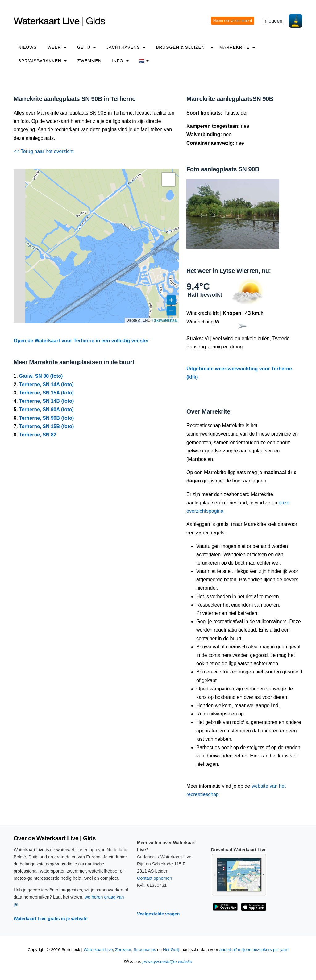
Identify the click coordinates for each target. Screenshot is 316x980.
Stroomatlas (145, 950)
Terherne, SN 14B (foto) (47, 401)
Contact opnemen (155, 878)
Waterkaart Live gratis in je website (50, 919)
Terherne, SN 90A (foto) (46, 409)
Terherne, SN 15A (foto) (46, 393)
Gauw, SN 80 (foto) (41, 376)
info (120, 61)
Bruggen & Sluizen (180, 47)
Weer (57, 47)
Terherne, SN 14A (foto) (46, 384)
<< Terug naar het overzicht (44, 151)
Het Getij (171, 950)
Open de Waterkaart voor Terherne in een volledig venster (81, 341)
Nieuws (27, 47)
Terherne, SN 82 (38, 435)
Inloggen (273, 21)
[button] (168, 179)
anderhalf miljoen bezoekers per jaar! (254, 950)
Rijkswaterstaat (165, 320)
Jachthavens (126, 47)
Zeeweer (123, 950)
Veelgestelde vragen (158, 914)
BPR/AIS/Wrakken (42, 61)
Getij (86, 47)
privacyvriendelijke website (167, 962)
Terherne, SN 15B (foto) (47, 426)
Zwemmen (89, 61)
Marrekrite (237, 47)
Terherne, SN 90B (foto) (47, 418)
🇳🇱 (144, 61)
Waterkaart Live (98, 950)
